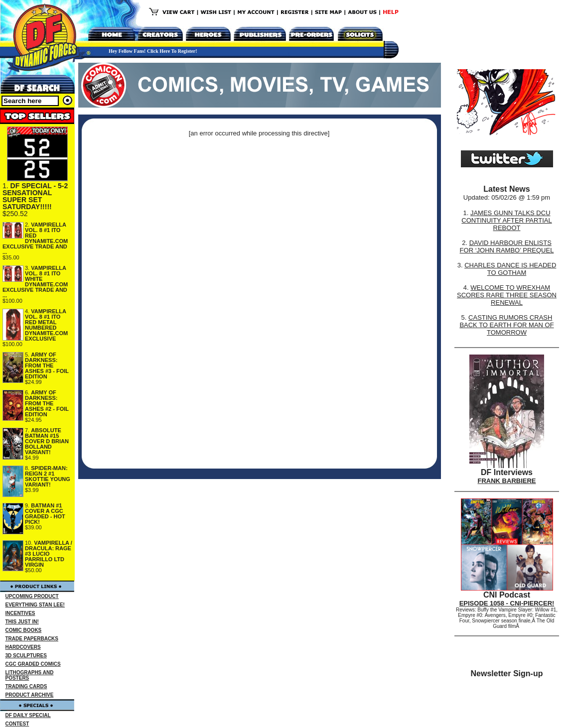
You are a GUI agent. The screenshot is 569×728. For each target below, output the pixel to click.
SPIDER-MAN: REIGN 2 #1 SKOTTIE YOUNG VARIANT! (48, 476)
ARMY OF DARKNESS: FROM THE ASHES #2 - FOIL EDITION (47, 403)
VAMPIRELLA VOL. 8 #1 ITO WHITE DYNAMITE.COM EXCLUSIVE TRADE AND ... (35, 282)
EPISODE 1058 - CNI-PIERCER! (507, 603)
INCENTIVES (20, 613)
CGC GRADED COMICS (33, 664)
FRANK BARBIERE (507, 481)
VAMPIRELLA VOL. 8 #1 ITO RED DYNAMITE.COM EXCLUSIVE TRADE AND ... (35, 238)
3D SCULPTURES (26, 656)
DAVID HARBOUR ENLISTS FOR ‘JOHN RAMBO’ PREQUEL (507, 246)
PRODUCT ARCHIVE (30, 695)
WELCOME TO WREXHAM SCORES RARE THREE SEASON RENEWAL (507, 295)
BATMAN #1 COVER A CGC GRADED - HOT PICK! (45, 514)
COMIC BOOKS (24, 630)
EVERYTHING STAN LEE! (35, 605)
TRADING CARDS (26, 686)
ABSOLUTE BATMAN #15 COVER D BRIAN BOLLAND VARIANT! (47, 441)
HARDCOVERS (23, 647)
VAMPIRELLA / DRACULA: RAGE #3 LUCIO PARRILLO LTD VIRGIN (49, 554)
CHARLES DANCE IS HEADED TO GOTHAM (510, 269)
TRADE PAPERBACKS (32, 639)
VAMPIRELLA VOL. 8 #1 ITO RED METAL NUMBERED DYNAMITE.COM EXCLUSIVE (46, 325)
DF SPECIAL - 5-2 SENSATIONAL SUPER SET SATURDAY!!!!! (35, 196)
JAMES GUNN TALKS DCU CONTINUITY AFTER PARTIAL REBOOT (506, 220)
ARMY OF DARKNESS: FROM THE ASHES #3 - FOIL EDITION (47, 365)
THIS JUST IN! (22, 622)
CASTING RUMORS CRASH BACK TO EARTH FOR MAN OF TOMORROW (506, 325)
